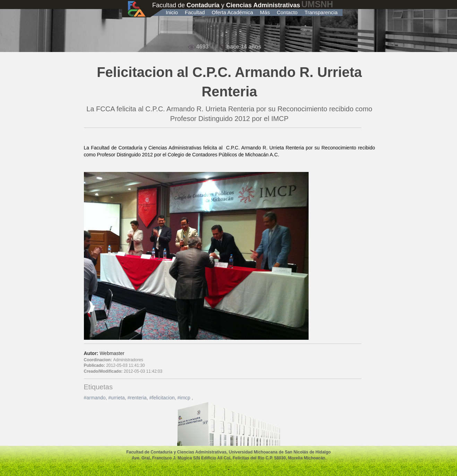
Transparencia (321, 12)
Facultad (195, 12)
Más (265, 12)
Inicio (172, 12)
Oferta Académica (232, 12)
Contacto (287, 12)
